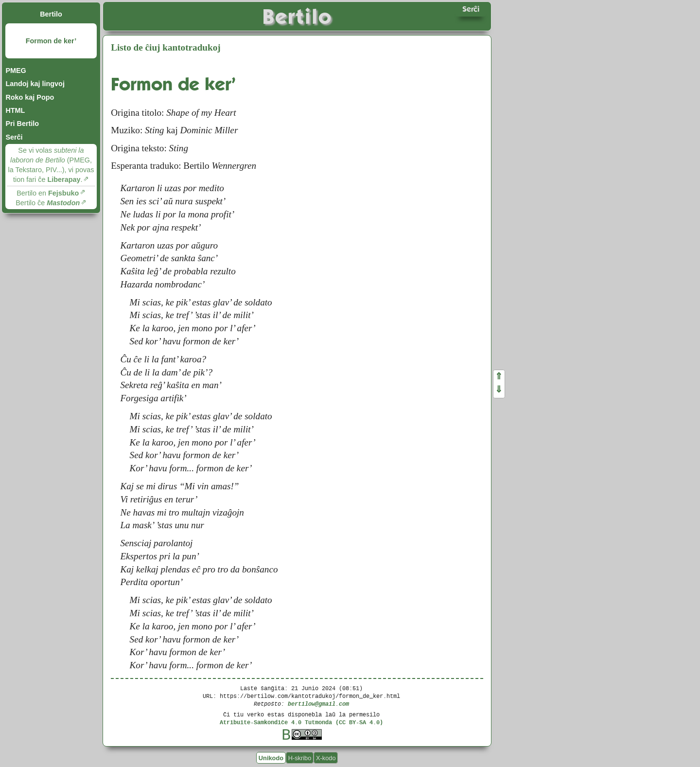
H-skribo (300, 758)
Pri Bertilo (22, 124)
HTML (15, 110)
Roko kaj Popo (30, 97)
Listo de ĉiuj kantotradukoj (166, 47)
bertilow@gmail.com (318, 704)
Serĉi (14, 137)
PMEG (16, 71)
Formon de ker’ (51, 41)
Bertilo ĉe (48, 203)
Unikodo (271, 758)
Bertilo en (48, 193)
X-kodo (326, 758)
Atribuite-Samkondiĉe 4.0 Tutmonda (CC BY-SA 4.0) (301, 722)
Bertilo (51, 14)
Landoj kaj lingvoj (35, 84)
